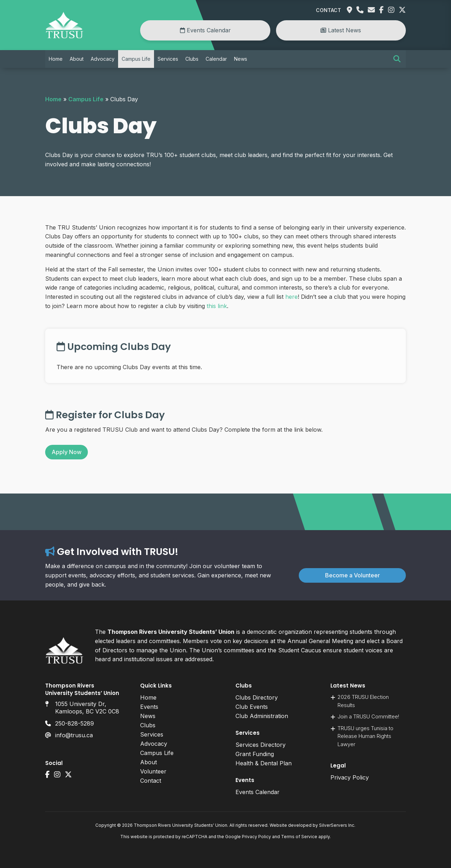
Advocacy (103, 59)
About (77, 59)
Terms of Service (299, 837)
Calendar (216, 59)
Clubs (192, 59)
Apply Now (67, 452)
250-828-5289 (75, 723)
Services (168, 59)
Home (56, 59)
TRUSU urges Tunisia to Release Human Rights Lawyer (365, 736)
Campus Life (136, 59)
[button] (397, 59)
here (291, 297)
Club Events (252, 707)
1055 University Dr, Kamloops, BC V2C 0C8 (87, 708)
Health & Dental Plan (264, 763)
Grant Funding (255, 754)
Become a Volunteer (352, 575)
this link (217, 306)
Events (149, 707)
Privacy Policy (350, 777)
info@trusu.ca (74, 735)
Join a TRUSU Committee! (368, 716)
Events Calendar (205, 30)
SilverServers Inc (337, 825)
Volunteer (153, 771)
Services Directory (261, 745)
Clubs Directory (257, 697)
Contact (328, 10)
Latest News (341, 30)
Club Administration (262, 716)
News (241, 59)
